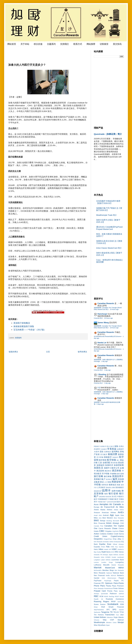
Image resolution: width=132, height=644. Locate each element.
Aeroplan (104, 504)
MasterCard (110, 568)
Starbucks (97, 612)
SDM (122, 604)
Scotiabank (113, 604)
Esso (109, 544)
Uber (122, 615)
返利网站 (115, 452)
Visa (105, 620)
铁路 (119, 485)
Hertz (96, 549)
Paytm (116, 581)
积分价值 (38, 44)
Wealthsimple (99, 622)
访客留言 (104, 44)
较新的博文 (13, 352)
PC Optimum (107, 583)
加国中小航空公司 (112, 468)
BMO (96, 520)
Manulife (106, 565)
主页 (48, 352)
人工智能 (108, 482)
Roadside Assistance (115, 599)
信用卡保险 (116, 491)
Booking (109, 521)
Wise (96, 625)
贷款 (102, 452)
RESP (117, 596)
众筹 (108, 502)
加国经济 (109, 465)
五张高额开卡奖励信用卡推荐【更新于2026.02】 (108, 202)
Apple (117, 515)
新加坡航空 (120, 487)
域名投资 (108, 497)
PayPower (98, 581)
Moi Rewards (119, 570)
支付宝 (114, 496)
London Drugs (107, 562)
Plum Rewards (99, 588)
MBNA (121, 568)
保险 (116, 446)
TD (111, 612)
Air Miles (120, 507)
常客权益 (112, 449)
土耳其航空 (101, 487)
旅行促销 (120, 474)
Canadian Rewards (106, 303)
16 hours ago (108, 318)
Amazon (97, 512)
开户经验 (106, 474)
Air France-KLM (107, 507)
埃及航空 (103, 446)
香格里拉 (109, 487)
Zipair (108, 625)
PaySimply (108, 581)
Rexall (122, 596)
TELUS (116, 612)
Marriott (98, 568)
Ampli (96, 515)
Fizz (116, 547)
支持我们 (64, 44)
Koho (103, 557)
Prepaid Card (100, 591)
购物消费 (113, 454)
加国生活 (99, 468)
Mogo (112, 570)
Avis (100, 518)
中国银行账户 (102, 502)
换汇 (118, 460)
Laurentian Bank (118, 560)
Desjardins (98, 539)
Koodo (114, 557)
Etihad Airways (118, 544)
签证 (102, 482)
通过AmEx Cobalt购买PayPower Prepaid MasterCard (110, 228)
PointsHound (108, 588)
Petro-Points (119, 583)
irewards (97, 555)
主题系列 (51, 44)
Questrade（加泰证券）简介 (108, 134)
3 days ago (100, 404)
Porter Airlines (118, 588)
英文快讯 (117, 44)
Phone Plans (99, 586)
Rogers (106, 602)
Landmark (120, 557)
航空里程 (103, 460)
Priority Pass (112, 591)
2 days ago (105, 394)
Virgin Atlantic (119, 617)
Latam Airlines (106, 560)
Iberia (108, 552)
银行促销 (113, 494)
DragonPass (108, 539)
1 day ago (104, 361)
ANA (100, 515)
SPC (108, 610)
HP (110, 549)
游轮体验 (102, 497)
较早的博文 (82, 352)
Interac (121, 552)
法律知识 (108, 452)
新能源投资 (98, 491)
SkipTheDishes (99, 610)
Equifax (102, 544)
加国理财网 (119, 465)
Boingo (103, 521)
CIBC (102, 531)
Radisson (113, 594)
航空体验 (111, 460)
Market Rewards (118, 565)
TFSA (122, 612)
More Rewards (100, 573)
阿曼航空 (97, 446)
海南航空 (115, 457)
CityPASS (115, 531)
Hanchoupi (102, 314)
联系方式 (78, 44)
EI (123, 539)
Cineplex (108, 531)
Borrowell (116, 521)
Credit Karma (119, 534)
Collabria (103, 534)
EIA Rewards (98, 542)
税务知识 (113, 485)
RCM (101, 596)
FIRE (112, 547)
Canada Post (99, 526)
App (112, 515)
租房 (118, 502)
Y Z (99, 388)
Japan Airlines (113, 555)
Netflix (108, 576)
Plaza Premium (118, 586)
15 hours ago (114, 309)
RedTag (112, 596)
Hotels (106, 549)
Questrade (104, 594)
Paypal (121, 578)
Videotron (110, 617)
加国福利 (18, 338)
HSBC (114, 549)
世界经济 (105, 485)
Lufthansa (98, 565)
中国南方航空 (113, 499)
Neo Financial (99, 575)
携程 (114, 487)
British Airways (113, 523)
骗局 (115, 479)
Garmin (121, 547)
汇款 (100, 463)
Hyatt (104, 552)
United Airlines (100, 617)
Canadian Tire (111, 526)
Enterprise (117, 542)
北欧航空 (104, 449)
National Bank (118, 573)
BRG (122, 521)
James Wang (103, 323)
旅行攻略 (98, 476)
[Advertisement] (46, 55)
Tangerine (105, 612)
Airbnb (96, 510)
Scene (96, 604)
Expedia (97, 547)
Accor (96, 504)
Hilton (101, 549)
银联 (106, 494)
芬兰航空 (104, 454)
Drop (115, 539)
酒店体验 (117, 471)
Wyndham (102, 625)
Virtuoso (97, 620)
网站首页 (12, 44)
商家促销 (116, 482)
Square (121, 610)
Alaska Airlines (106, 510)
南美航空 (109, 479)
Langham (97, 560)
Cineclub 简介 (98, 318)
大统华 (96, 452)
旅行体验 (108, 476)
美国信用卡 (118, 476)
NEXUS (113, 576)
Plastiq (108, 586)
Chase (115, 528)
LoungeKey (120, 562)
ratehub (121, 594)
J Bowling (102, 374)
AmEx (121, 512)
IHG (116, 552)
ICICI (113, 552)
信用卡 (106, 490)
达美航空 (120, 449)
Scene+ (103, 604)
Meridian (106, 570)
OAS (103, 578)
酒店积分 (108, 471)
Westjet (121, 622)
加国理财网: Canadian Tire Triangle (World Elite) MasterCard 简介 (108, 309)
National (109, 573)
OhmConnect (112, 578)
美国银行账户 (100, 479)
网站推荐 (91, 44)
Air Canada (115, 504)
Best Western (108, 518)
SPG (114, 610)
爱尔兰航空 (110, 446)
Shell (103, 607)
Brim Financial (99, 523)
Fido (108, 547)
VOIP (112, 620)
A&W (122, 502)
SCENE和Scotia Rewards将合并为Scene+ (108, 336)
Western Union (111, 623)
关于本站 (25, 44)
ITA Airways (104, 555)
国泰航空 (108, 457)
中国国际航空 (103, 499)
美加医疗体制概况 (22, 323)
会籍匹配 (106, 463)
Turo (117, 615)
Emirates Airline (108, 542)
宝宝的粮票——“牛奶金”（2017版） (30, 330)
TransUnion (110, 615)
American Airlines (109, 512)
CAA (122, 523)
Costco (110, 534)
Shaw (96, 607)
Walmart (121, 620)
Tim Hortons (99, 615)
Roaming (98, 602)
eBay (119, 539)
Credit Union (101, 536)
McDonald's (98, 570)
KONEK (108, 557)
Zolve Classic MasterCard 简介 (109, 248)
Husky (99, 552)
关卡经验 (100, 457)
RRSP (113, 602)
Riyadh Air (98, 599)
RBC (96, 596)
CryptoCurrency (117, 536)
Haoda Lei (102, 343)
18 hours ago (114, 328)
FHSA (103, 547)
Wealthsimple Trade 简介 (107, 215)
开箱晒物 (113, 474)
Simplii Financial (116, 607)
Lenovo (96, 562)
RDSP (106, 596)
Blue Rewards (119, 518)
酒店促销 (100, 471)
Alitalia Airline (119, 510)
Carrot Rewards (105, 528)
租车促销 (113, 502)
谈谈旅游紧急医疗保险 (24, 326)
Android (106, 515)
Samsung (121, 602)
